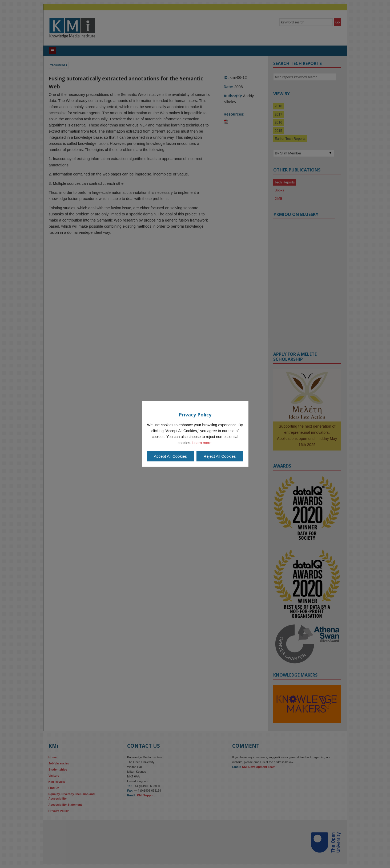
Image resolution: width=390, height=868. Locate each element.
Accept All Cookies (170, 456)
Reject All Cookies (220, 456)
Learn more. (202, 443)
